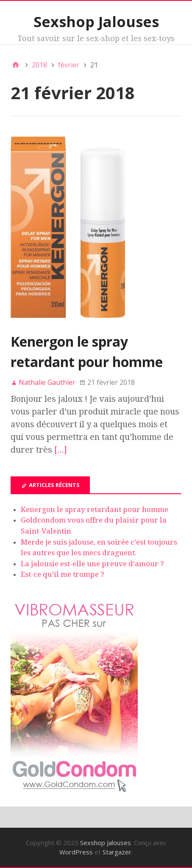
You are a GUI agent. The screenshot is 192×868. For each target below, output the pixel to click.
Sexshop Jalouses (96, 22)
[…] (61, 450)
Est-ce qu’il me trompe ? (63, 574)
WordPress (76, 852)
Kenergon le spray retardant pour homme (95, 509)
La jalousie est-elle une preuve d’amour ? (92, 564)
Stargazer (117, 852)
